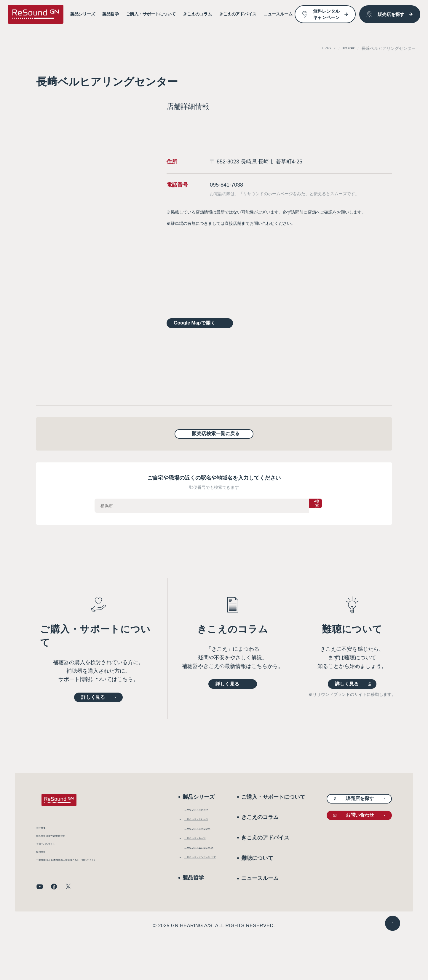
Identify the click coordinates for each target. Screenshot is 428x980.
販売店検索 (344, 48)
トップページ (314, 48)
